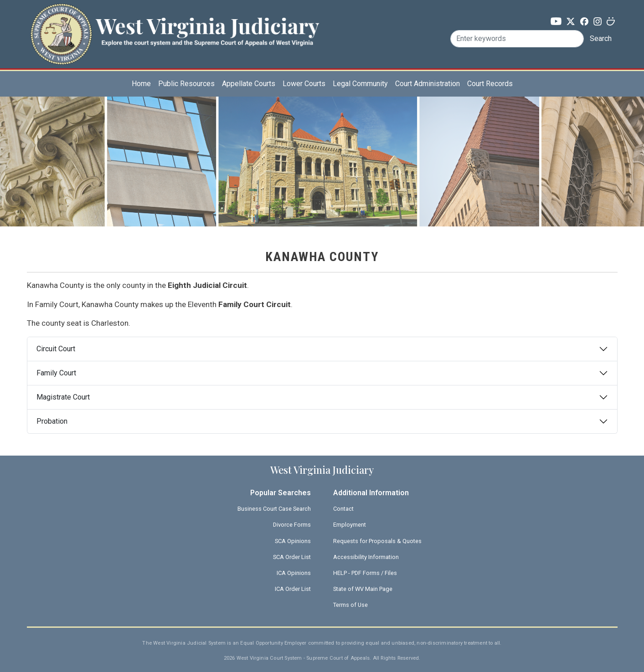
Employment (350, 525)
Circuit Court (56, 349)
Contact (343, 509)
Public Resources (186, 84)
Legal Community (360, 84)
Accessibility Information (366, 557)
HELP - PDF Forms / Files (365, 573)
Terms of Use (350, 605)
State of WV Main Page (363, 589)
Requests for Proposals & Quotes (377, 541)
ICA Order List (293, 589)
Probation (52, 421)
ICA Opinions (294, 573)
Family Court (56, 373)
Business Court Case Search (274, 509)
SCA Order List (292, 557)
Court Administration (428, 84)
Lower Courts (304, 84)
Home (141, 84)
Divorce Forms (292, 525)
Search (601, 38)
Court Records (490, 84)
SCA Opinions (293, 541)
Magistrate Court (63, 397)
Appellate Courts (249, 84)
